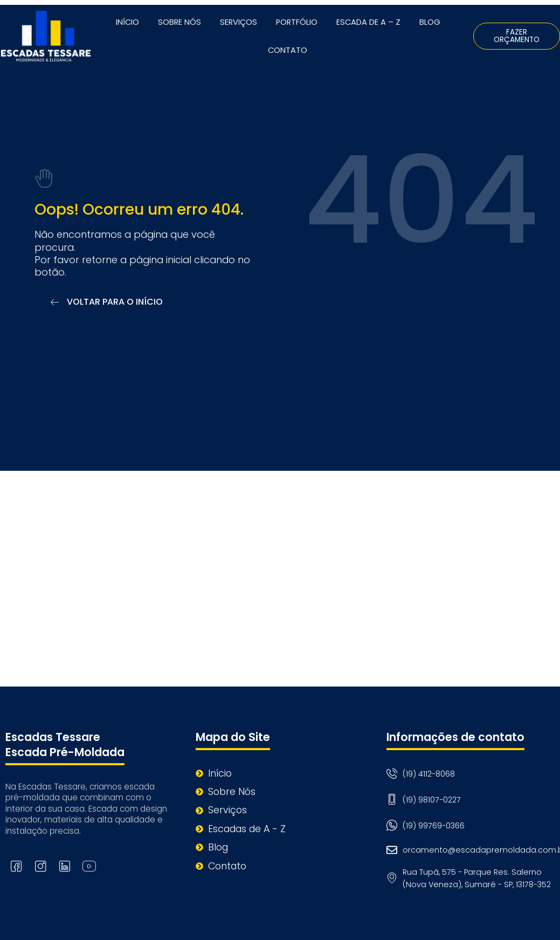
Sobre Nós (179, 22)
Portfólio (297, 22)
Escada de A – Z (368, 22)
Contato (288, 50)
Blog (430, 22)
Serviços (238, 22)
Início (127, 22)
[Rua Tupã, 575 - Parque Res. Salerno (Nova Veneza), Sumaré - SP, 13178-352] (280, 579)
